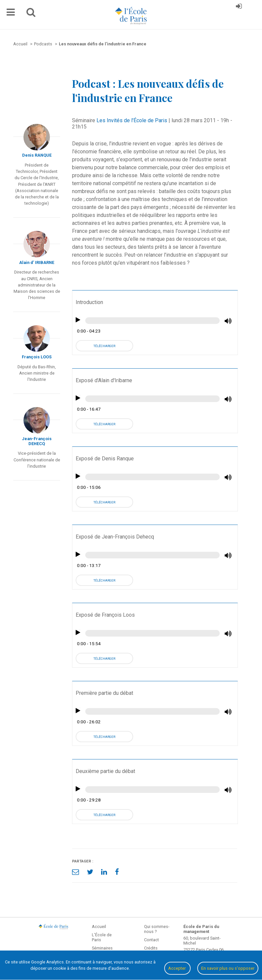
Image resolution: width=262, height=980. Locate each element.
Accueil (99, 927)
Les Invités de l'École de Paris (132, 120)
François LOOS (37, 357)
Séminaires (102, 948)
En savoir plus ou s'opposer (228, 968)
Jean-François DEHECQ (37, 441)
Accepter (177, 968)
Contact (151, 940)
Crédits (151, 948)
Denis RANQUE (37, 155)
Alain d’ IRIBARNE (37, 262)
